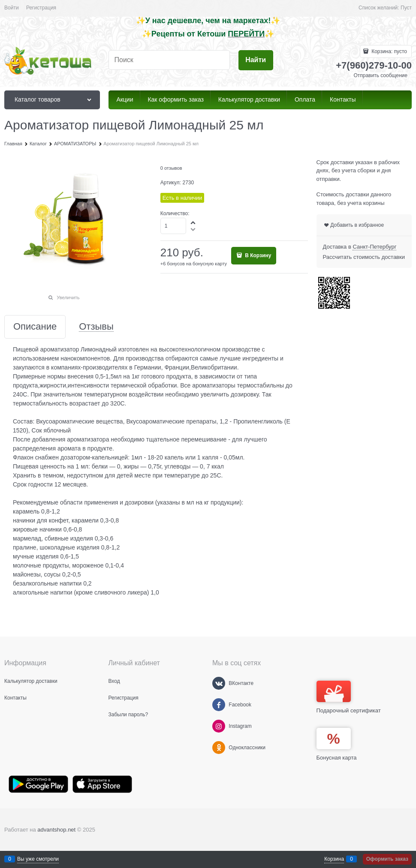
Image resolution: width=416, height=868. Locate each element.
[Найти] (256, 60)
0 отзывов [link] (171, 168)
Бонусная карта (337, 758)
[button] (193, 222)
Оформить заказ (387, 859)
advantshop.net (56, 830)
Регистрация (41, 8)
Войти (12, 8)
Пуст (406, 8)
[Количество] (173, 226)
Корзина (334, 859)
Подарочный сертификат (349, 697)
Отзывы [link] (96, 327)
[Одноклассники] (219, 748)
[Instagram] (219, 726)
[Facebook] (219, 705)
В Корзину (257, 255)
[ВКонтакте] (219, 683)
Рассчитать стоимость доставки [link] (364, 257)
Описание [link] (35, 327)
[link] (374, 247)
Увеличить (68, 297)
